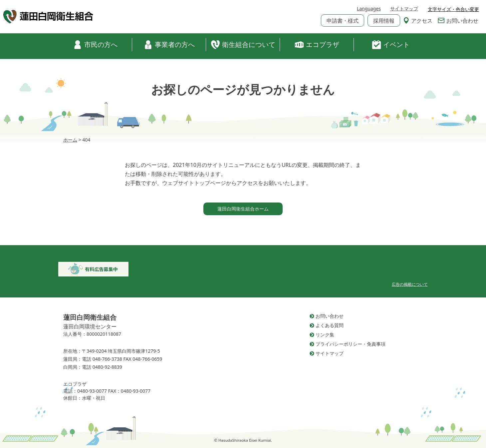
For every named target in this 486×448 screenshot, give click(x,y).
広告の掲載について (410, 284)
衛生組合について (243, 45)
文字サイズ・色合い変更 (453, 9)
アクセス (418, 21)
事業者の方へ (169, 45)
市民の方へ (95, 45)
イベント (391, 45)
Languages (369, 9)
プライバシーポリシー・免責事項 (351, 344)
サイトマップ (404, 9)
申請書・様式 (343, 21)
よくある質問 (330, 325)
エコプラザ (317, 45)
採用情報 (384, 21)
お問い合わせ (458, 21)
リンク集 (325, 335)
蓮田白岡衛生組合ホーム (243, 209)
